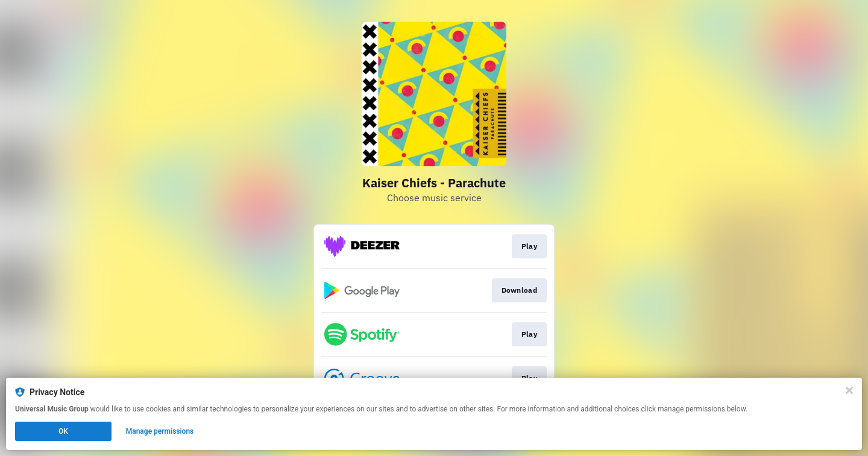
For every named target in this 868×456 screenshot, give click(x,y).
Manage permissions (160, 431)
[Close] (849, 390)
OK (63, 431)
